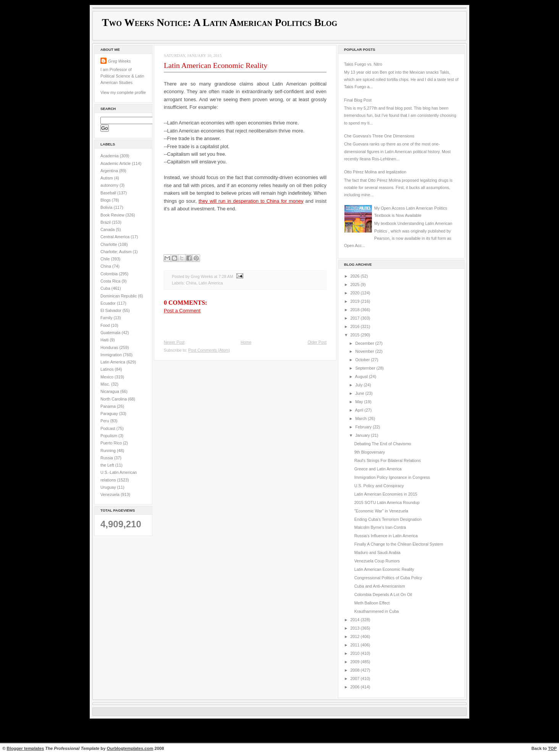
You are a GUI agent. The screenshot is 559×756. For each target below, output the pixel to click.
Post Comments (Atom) (209, 350)
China (106, 266)
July (359, 385)
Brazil (106, 222)
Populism (109, 436)
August (362, 376)
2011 (356, 645)
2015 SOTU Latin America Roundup (387, 502)
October (363, 360)
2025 (356, 284)
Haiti (105, 340)
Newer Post (174, 342)
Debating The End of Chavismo (383, 444)
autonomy (110, 185)
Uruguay (109, 487)
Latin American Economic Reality (216, 65)
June (360, 393)
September (366, 368)
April (360, 410)
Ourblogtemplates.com (130, 748)
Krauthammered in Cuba (377, 611)
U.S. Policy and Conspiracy (379, 486)
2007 (356, 678)
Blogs (106, 200)
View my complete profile (123, 92)
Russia (107, 458)
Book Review (113, 215)
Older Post (317, 342)
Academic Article (116, 163)
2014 (356, 620)
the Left (108, 465)
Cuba (106, 288)
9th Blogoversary (370, 452)
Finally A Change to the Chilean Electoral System (399, 544)
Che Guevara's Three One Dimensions (379, 136)
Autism (107, 178)
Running (109, 451)
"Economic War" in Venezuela (381, 511)
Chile (106, 259)
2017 (356, 318)
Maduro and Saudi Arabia (377, 552)
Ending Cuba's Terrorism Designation (388, 519)
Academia (110, 156)
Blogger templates (26, 748)
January (363, 435)
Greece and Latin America (378, 469)
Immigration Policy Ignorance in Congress (392, 477)
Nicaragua (110, 391)
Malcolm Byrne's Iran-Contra (380, 527)
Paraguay (110, 414)
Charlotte (109, 244)
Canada (108, 229)
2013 (356, 628)
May (359, 402)
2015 (356, 335)
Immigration (112, 355)
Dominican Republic (119, 296)
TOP (552, 748)
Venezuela (111, 494)
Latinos (108, 369)
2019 (356, 301)
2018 (356, 310)
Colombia (110, 274)
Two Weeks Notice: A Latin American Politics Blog (220, 23)
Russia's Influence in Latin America (386, 536)
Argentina (110, 171)
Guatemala (111, 333)
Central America (116, 237)
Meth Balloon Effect (372, 603)
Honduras (110, 347)
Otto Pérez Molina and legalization (375, 172)
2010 (356, 653)
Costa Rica (111, 281)
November (365, 351)
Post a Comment (182, 311)
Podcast (108, 428)
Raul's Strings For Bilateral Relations (388, 460)
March (361, 418)
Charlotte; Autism (117, 252)
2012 (356, 636)
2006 (356, 687)
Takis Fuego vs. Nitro (363, 64)
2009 (356, 662)
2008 (356, 670)
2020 (356, 293)
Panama (109, 406)
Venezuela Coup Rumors (377, 561)
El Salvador (111, 310)
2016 (356, 326)
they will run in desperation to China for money (251, 201)
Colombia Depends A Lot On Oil (383, 594)
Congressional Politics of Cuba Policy (388, 578)
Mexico (107, 377)
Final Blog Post (358, 100)
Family (107, 318)
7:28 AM (226, 277)
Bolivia (107, 207)
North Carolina (114, 399)
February (364, 427)
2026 (356, 276)
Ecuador (109, 303)
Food (106, 325)
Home (246, 342)
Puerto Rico (112, 443)
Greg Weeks (119, 61)
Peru (105, 421)
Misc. (106, 384)
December (365, 343)
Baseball (109, 193)
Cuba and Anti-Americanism (380, 586)
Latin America (113, 362)
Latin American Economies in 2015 (386, 494)
